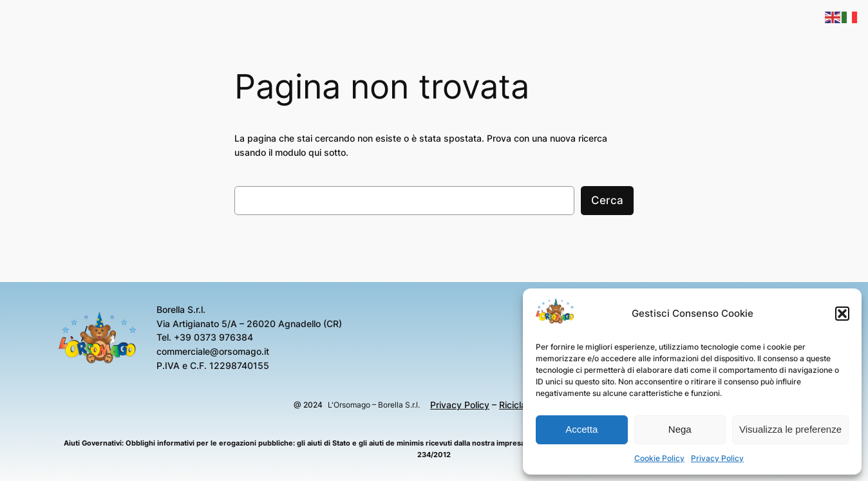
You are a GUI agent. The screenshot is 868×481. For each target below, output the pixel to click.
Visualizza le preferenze (790, 429)
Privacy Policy (717, 458)
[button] (842, 314)
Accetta (581, 429)
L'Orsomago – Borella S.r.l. (374, 405)
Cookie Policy (659, 458)
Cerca (607, 200)
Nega (680, 429)
